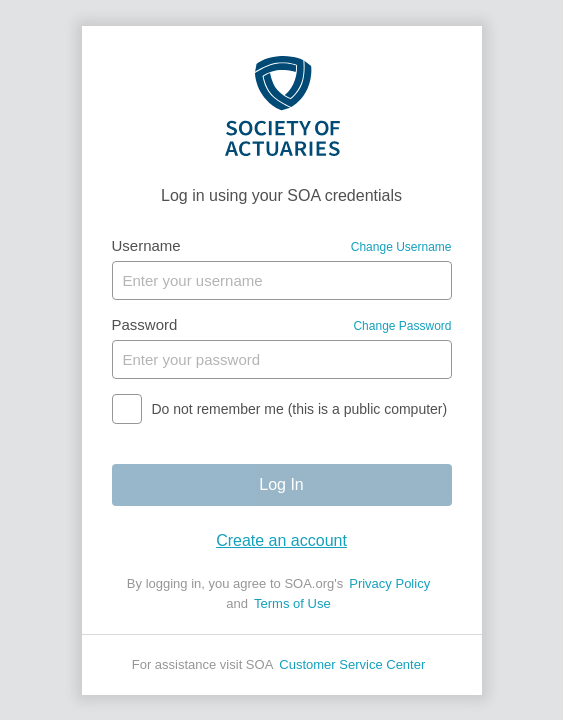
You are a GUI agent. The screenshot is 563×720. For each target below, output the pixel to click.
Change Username (401, 247)
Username (146, 245)
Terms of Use (292, 603)
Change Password (402, 326)
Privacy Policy (389, 583)
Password (145, 324)
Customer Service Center (352, 664)
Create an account (281, 540)
